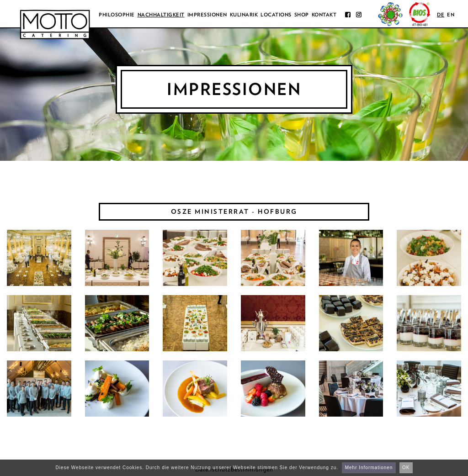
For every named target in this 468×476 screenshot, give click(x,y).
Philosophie (117, 15)
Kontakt (324, 15)
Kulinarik (244, 15)
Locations (276, 15)
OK (406, 468)
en (451, 15)
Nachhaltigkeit (161, 15)
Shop (302, 15)
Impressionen (207, 15)
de (441, 15)
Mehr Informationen (369, 468)
